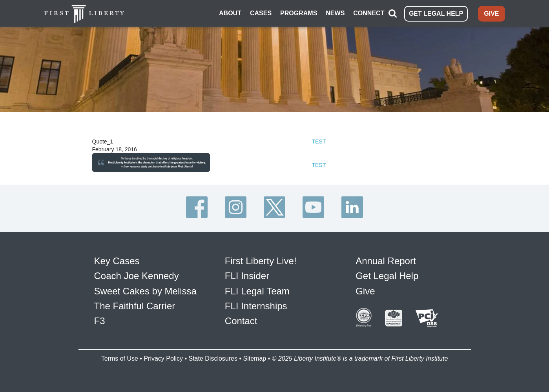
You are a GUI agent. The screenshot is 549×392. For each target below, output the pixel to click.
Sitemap (254, 358)
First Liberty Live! (261, 261)
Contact (241, 321)
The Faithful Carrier (135, 306)
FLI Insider (247, 276)
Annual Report (386, 261)
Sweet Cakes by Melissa (145, 291)
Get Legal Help (387, 276)
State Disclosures (213, 358)
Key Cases (117, 261)
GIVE (491, 14)
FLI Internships (256, 306)
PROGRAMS (299, 13)
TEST (319, 142)
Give (365, 291)
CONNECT (369, 13)
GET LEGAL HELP (436, 14)
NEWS (335, 13)
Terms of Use (120, 358)
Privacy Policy (163, 358)
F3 (100, 321)
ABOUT (230, 13)
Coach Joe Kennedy (137, 276)
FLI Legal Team (257, 291)
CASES (261, 13)
